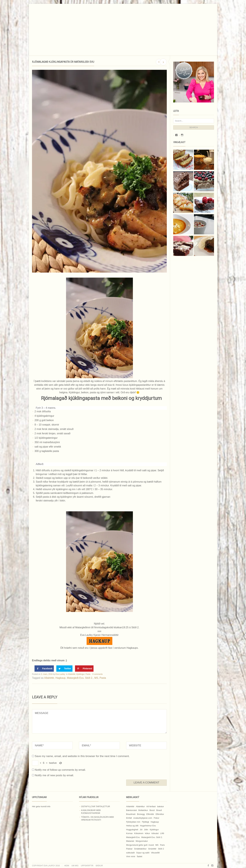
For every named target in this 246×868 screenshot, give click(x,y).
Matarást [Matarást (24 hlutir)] (130, 841)
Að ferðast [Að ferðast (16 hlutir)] (151, 806)
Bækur (99, 866)
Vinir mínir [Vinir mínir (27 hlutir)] (131, 856)
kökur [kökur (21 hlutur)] (147, 833)
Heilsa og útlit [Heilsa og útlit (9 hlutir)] (132, 826)
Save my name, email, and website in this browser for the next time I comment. (82, 756)
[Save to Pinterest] (84, 669)
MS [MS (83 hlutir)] (157, 845)
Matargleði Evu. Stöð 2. (80, 678)
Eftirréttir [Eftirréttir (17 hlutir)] (150, 814)
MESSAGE (99, 721)
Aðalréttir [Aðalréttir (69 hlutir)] (130, 806)
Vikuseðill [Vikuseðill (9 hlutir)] (155, 853)
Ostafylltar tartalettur (96, 806)
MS (96, 678)
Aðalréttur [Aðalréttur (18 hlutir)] (140, 806)
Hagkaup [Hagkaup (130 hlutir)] (155, 822)
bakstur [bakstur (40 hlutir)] (161, 806)
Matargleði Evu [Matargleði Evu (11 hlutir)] (133, 837)
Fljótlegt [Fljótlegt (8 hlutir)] (145, 822)
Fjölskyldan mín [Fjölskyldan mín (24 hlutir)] (133, 822)
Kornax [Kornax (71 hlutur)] (129, 833)
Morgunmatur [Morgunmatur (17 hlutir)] (142, 841)
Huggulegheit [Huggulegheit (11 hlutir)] (132, 830)
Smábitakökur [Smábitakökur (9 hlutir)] (140, 849)
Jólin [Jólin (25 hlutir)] (146, 830)
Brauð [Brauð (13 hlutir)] (159, 810)
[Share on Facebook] (44, 669)
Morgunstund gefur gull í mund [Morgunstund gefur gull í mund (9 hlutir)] (140, 845)
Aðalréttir (72, 674)
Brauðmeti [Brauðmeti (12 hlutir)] (131, 814)
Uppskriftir (87, 866)
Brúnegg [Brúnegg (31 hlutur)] (141, 814)
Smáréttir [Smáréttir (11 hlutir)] (152, 849)
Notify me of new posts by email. (54, 775)
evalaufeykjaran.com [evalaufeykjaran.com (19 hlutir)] (143, 818)
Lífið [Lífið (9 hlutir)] (162, 833)
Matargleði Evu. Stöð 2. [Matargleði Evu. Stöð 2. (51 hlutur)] (152, 837)
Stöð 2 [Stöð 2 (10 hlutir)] (161, 849)
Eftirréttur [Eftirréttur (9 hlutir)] (160, 814)
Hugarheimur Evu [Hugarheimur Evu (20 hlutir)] (148, 826)
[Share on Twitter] (64, 669)
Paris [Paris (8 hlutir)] (162, 845)
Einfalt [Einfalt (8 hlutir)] (129, 818)
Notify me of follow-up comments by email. (60, 770)
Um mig (75, 866)
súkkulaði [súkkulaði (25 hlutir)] (130, 853)
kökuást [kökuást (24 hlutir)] (155, 833)
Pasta (88, 674)
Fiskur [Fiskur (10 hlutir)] (156, 818)
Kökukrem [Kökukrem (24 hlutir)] (139, 833)
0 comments (98, 674)
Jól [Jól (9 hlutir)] (141, 830)
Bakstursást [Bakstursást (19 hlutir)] (131, 810)
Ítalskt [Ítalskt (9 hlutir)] (139, 856)
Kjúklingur (80, 674)
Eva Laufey (60, 674)
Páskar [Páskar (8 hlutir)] (129, 849)
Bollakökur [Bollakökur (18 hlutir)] (143, 810)
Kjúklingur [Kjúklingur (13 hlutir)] (154, 830)
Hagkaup (60, 678)
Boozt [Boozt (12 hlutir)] (152, 810)
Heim (67, 866)
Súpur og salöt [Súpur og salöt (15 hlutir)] (143, 853)
